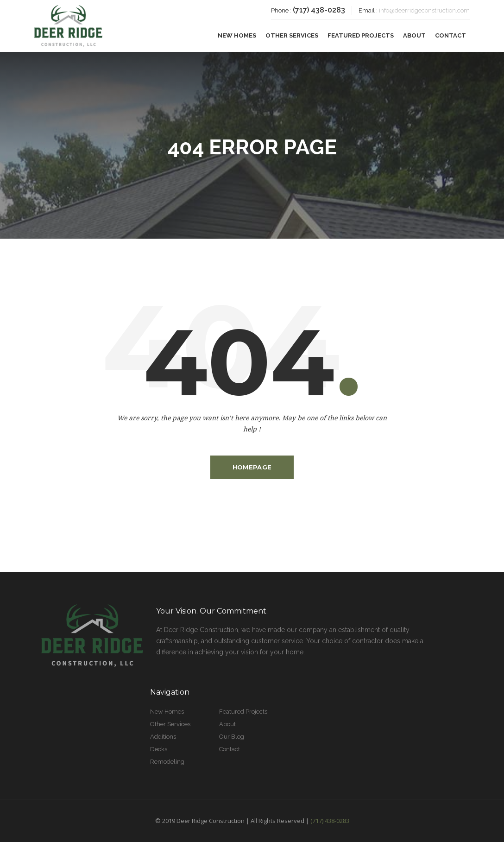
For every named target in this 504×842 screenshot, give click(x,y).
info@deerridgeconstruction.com (424, 10)
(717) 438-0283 (319, 10)
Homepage (252, 467)
